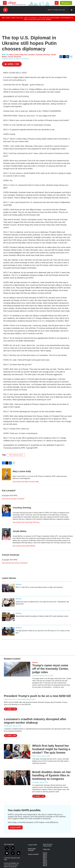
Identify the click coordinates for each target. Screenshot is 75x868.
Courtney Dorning (43, 55)
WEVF (45, 856)
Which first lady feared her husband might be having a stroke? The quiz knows (51, 749)
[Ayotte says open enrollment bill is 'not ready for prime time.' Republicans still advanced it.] (8, 602)
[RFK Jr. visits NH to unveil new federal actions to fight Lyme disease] (8, 588)
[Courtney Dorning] (6, 511)
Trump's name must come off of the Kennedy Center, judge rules (50, 669)
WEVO (45, 862)
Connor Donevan (14, 57)
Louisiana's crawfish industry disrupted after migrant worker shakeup (35, 721)
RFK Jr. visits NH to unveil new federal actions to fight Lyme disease (39, 587)
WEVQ (45, 864)
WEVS (45, 866)
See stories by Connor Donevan (15, 563)
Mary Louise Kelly (16, 55)
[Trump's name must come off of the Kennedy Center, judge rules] (17, 669)
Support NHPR (15, 827)
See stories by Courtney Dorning (26, 522)
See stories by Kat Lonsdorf (13, 499)
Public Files (46, 849)
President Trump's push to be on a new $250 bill (37, 696)
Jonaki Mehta (19, 531)
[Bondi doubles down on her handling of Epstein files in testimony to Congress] (17, 778)
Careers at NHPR (33, 854)
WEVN (45, 861)
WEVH (45, 858)
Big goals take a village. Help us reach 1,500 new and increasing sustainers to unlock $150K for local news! (38, 18)
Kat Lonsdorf (29, 55)
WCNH (45, 853)
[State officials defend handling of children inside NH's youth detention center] (8, 617)
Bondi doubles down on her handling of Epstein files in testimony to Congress (52, 775)
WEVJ (45, 859)
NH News (19, 584)
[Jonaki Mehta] (6, 534)
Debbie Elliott (8, 726)
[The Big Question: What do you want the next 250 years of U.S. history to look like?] (8, 631)
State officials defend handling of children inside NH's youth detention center (42, 616)
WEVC (45, 855)
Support (67, 3)
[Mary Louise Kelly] (6, 474)
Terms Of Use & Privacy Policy (48, 845)
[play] (5, 10)
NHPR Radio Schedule (32, 850)
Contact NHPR (32, 845)
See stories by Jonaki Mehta (24, 546)
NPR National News (16, 455)
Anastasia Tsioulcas (38, 676)
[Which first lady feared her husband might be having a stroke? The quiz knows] (17, 751)
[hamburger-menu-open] (5, 3)
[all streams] (72, 10)
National (35, 662)
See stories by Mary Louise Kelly (26, 482)
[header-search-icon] (57, 3)
